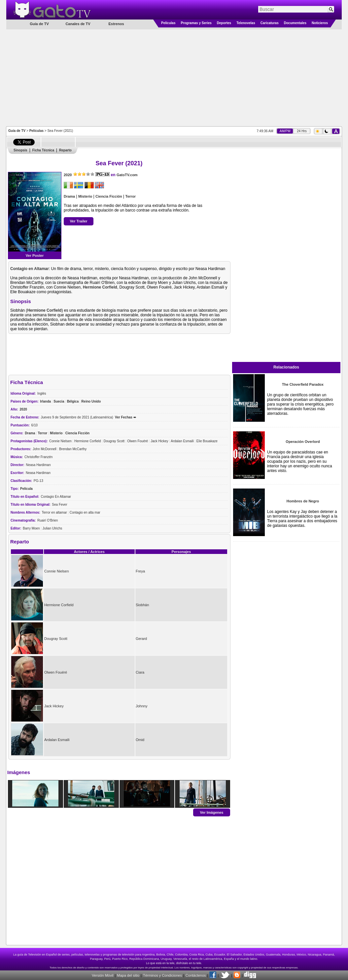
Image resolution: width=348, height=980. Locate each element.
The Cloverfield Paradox (303, 384)
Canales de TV (78, 24)
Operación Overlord (303, 442)
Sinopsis (20, 150)
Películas (168, 23)
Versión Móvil (103, 975)
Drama (69, 196)
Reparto (65, 150)
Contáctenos (196, 975)
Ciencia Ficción (109, 196)
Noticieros (320, 23)
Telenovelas (246, 23)
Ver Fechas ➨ (125, 417)
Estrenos (116, 24)
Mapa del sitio (128, 975)
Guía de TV (17, 131)
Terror (131, 196)
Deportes (224, 23)
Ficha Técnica (43, 150)
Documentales (295, 23)
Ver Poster (35, 255)
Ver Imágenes (212, 812)
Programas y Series (196, 23)
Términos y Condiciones (162, 975)
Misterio (85, 196)
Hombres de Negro (303, 501)
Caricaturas (270, 23)
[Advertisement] (174, 77)
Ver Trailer (78, 221)
